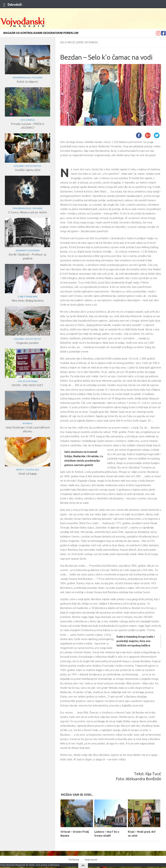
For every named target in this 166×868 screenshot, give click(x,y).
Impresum (91, 860)
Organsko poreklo (28, 343)
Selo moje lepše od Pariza (79, 42)
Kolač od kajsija (28, 474)
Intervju (28, 423)
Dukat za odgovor (28, 81)
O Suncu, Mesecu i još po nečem (28, 212)
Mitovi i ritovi (33, 166)
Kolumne (37, 78)
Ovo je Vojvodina (28, 381)
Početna (74, 860)
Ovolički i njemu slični (28, 170)
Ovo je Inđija (28, 120)
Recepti (20, 470)
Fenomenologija (22, 78)
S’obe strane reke (28, 296)
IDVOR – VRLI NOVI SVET (28, 385)
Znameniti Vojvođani (28, 250)
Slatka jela (33, 470)
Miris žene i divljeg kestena (28, 300)
